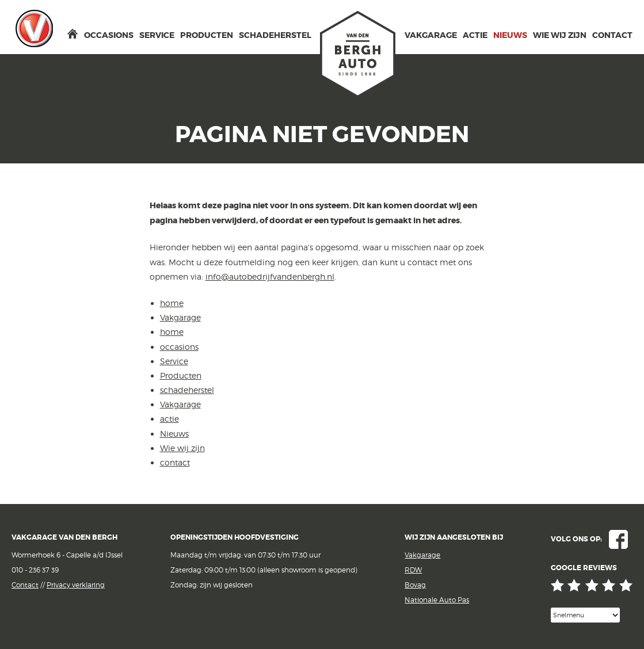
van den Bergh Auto (358, 55)
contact (612, 35)
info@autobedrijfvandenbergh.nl (270, 276)
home (73, 34)
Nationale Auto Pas (437, 600)
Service (157, 35)
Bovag (415, 585)
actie (475, 35)
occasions (109, 35)
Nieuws (510, 35)
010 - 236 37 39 (35, 570)
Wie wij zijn (560, 35)
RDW (413, 570)
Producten (207, 35)
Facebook (618, 539)
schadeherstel (275, 35)
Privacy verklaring (76, 585)
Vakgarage (35, 28)
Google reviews (592, 586)
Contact (25, 585)
